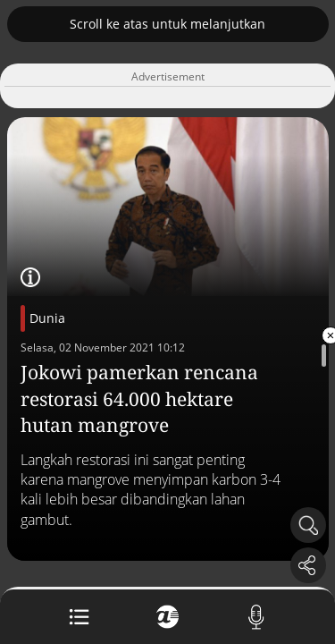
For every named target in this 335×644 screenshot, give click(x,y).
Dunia (47, 318)
